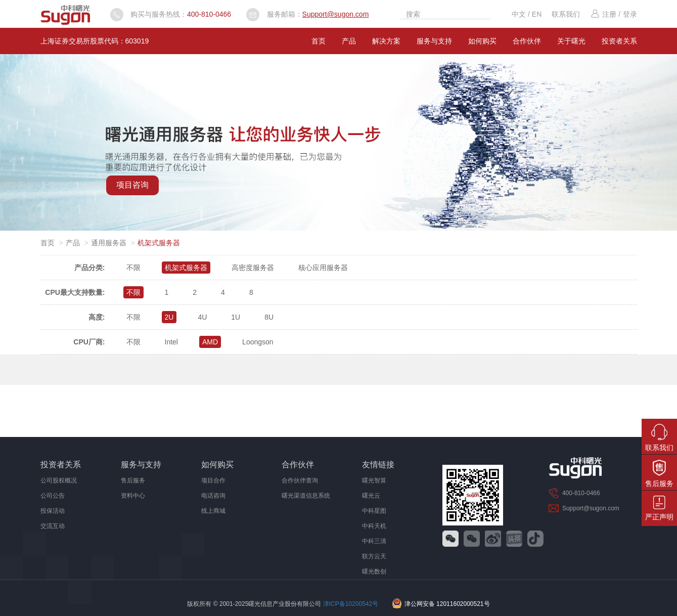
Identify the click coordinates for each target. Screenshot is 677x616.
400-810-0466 (209, 14)
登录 (630, 14)
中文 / (522, 14)
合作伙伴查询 (300, 480)
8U (269, 317)
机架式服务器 (186, 268)
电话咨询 (213, 496)
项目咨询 (132, 185)
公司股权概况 (59, 480)
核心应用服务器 (323, 268)
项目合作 (213, 480)
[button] (334, 220)
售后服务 (133, 480)
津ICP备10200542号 (351, 604)
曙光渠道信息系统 (306, 496)
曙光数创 (374, 571)
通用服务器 (109, 243)
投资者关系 (619, 41)
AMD (210, 342)
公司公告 (53, 496)
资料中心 (133, 496)
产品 (349, 41)
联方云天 (374, 556)
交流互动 (53, 526)
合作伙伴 (527, 41)
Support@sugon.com (336, 14)
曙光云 (371, 496)
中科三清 (374, 541)
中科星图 (374, 511)
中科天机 (374, 526)
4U (202, 317)
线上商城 (213, 511)
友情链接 (378, 465)
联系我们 (566, 14)
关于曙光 (571, 41)
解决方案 (386, 41)
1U (236, 317)
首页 (319, 41)
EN (537, 14)
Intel (171, 342)
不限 (133, 268)
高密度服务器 (253, 268)
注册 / (605, 14)
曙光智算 (374, 480)
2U (169, 317)
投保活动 (53, 511)
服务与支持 (434, 41)
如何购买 (482, 41)
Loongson (258, 342)
